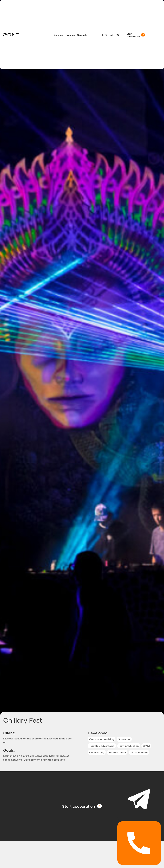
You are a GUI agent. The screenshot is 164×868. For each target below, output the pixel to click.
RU (117, 35)
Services (59, 35)
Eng (105, 35)
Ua (111, 35)
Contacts (82, 35)
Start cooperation (133, 35)
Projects (70, 35)
